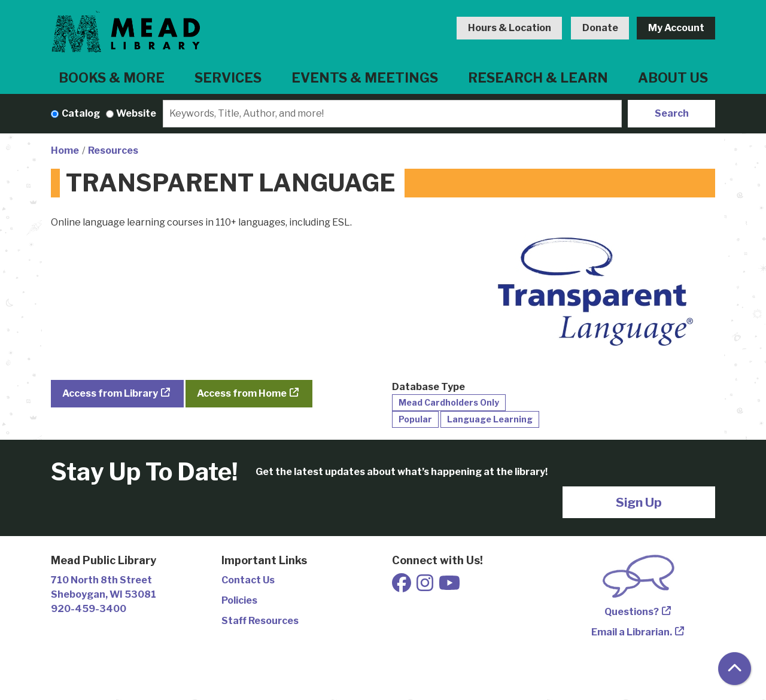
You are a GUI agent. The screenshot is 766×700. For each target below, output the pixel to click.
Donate (600, 28)
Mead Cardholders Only (449, 402)
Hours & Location (510, 28)
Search (672, 113)
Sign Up (639, 502)
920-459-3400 (89, 609)
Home (65, 150)
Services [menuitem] (228, 78)
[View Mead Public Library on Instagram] (426, 587)
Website (136, 113)
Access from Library (110, 393)
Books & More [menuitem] (112, 78)
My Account (676, 28)
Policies (239, 600)
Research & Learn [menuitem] (538, 78)
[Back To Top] (735, 669)
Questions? (632, 612)
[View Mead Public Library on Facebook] (402, 587)
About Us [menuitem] (673, 78)
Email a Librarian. (632, 632)
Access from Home (242, 393)
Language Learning (490, 419)
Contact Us (248, 580)
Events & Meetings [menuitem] (365, 78)
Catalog (81, 113)
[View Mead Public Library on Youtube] (449, 587)
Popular (415, 419)
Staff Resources (260, 621)
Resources (113, 150)
